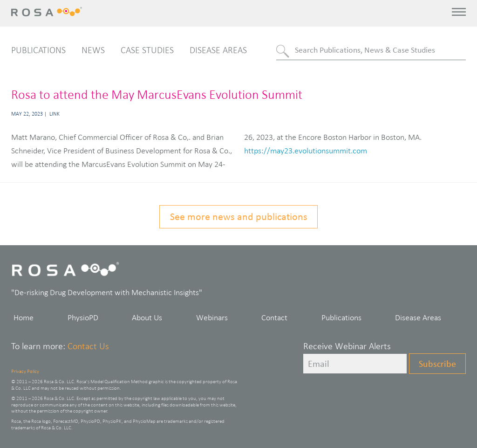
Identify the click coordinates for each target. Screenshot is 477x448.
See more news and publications (239, 217)
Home (24, 317)
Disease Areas (218, 50)
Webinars (212, 317)
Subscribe (437, 364)
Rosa (49, 12)
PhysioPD (83, 317)
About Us (147, 317)
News (93, 50)
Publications (38, 50)
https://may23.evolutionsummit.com (306, 151)
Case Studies (147, 50)
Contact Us (88, 346)
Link (55, 114)
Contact (274, 317)
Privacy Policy (25, 371)
